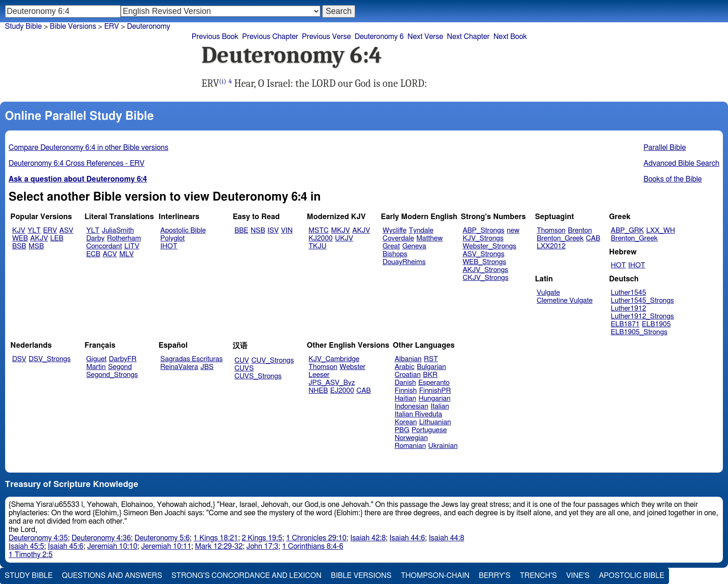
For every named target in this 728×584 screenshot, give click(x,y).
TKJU (318, 246)
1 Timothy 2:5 (31, 555)
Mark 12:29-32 (219, 546)
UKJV (344, 238)
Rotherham (124, 238)
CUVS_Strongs (258, 376)
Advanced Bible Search (681, 163)
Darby (96, 238)
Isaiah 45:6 (66, 546)
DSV (19, 359)
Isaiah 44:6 (407, 538)
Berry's (494, 576)
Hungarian (435, 399)
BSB (19, 246)
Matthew (430, 238)
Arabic (405, 367)
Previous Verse (326, 37)
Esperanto (434, 383)
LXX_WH (661, 230)
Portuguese (429, 430)
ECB (93, 254)
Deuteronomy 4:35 (39, 538)
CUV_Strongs (272, 360)
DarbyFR (123, 359)
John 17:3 (263, 546)
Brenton (580, 230)
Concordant (104, 246)
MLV (127, 254)
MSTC (319, 230)
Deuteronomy (149, 26)
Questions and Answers (112, 576)
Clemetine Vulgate (565, 301)
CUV (242, 360)
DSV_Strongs (50, 359)
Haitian (406, 399)
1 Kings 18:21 (216, 538)
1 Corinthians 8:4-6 (312, 546)
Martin (96, 367)
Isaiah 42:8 (368, 538)
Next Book (510, 37)
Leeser (319, 375)
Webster (352, 367)
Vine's (578, 576)
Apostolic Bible (632, 576)
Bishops (395, 254)
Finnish (406, 391)
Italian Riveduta (418, 414)
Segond (120, 367)
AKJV (39, 238)
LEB (57, 238)
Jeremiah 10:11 (166, 546)
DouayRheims (404, 262)
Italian (440, 406)
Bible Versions (73, 26)
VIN (287, 230)
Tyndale (421, 230)
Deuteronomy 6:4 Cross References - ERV (77, 163)
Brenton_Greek (560, 238)
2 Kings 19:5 (262, 538)
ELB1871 (625, 324)
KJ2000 (321, 238)
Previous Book (215, 37)
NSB (258, 230)
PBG (402, 430)
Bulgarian (432, 367)
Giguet (97, 359)
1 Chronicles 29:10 (316, 538)
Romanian (410, 446)
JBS (207, 367)
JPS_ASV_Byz (332, 383)
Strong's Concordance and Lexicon (246, 576)
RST (431, 359)
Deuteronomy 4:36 (101, 538)
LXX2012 (551, 246)
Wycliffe (394, 230)
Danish (405, 383)
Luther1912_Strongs (643, 316)
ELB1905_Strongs (639, 332)
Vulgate (548, 293)
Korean (406, 422)
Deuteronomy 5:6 (162, 538)
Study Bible (23, 26)
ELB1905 (656, 324)
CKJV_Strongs (485, 278)
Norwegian (411, 438)
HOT (618, 265)
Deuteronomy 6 (379, 37)
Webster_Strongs (489, 246)
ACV (110, 254)
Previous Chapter (270, 37)
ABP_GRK (627, 230)
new (513, 230)
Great (391, 246)
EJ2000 (342, 391)
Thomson (551, 230)
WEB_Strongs (484, 262)
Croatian (408, 375)
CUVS (244, 368)
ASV (66, 230)
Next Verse (426, 37)
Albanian (408, 359)
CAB (593, 238)
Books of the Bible (673, 179)
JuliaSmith (118, 230)
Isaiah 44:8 (446, 538)
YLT (34, 230)
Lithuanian (435, 422)
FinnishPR (435, 391)
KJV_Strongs (483, 238)
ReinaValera (179, 367)
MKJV (341, 230)
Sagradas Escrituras (191, 359)
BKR (430, 375)
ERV (111, 26)
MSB (36, 246)
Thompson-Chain (435, 576)
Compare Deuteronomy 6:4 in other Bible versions (89, 148)
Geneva (414, 246)
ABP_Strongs (483, 230)
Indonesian (412, 406)
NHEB (318, 391)
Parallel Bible (665, 148)
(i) (223, 81)
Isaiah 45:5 (27, 546)
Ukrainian (443, 446)
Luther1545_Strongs (643, 301)
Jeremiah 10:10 (112, 546)
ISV (273, 230)
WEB (20, 238)
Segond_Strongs (112, 375)
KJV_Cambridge (334, 359)
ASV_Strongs (483, 254)
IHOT (169, 246)
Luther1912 (629, 308)
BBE (241, 230)
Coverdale (398, 238)
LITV (132, 246)
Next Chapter (468, 37)
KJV (19, 230)
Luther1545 (629, 293)
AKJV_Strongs (485, 270)
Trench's (538, 576)
